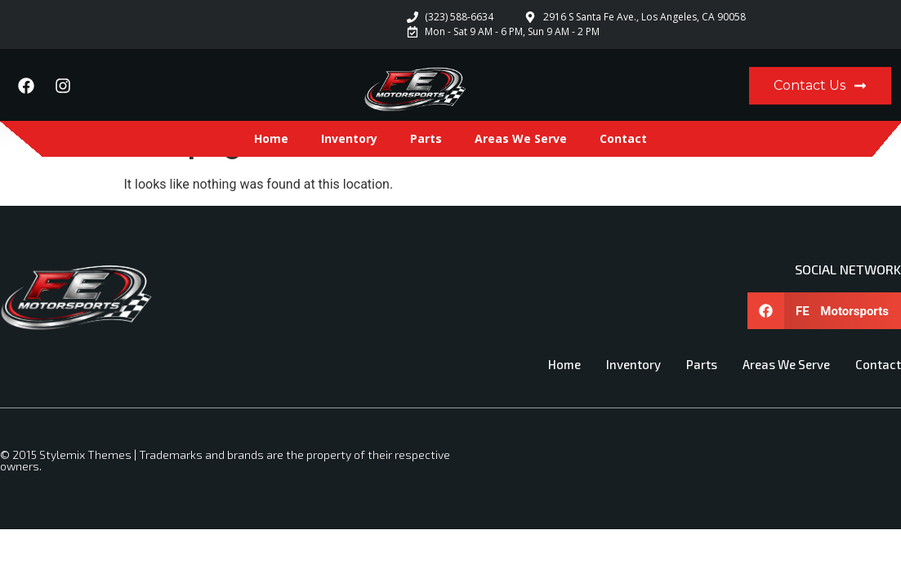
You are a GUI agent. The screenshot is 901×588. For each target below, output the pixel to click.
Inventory (349, 138)
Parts (426, 138)
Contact (623, 138)
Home (271, 138)
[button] (824, 311)
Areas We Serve (521, 138)
